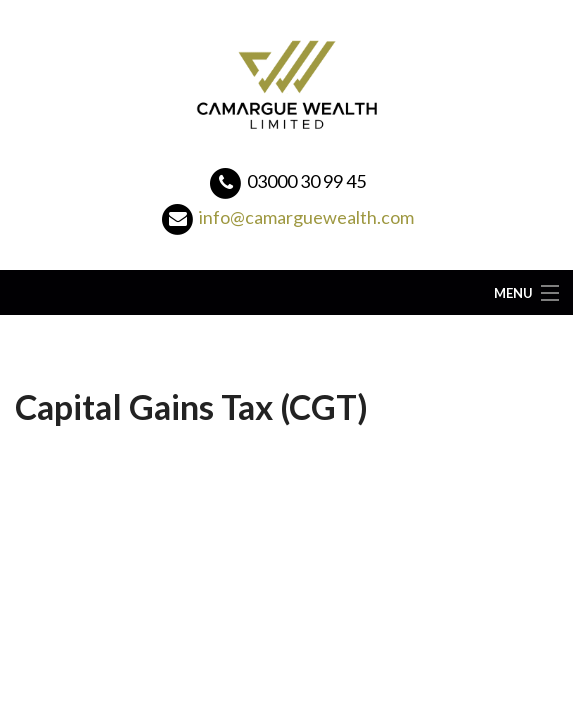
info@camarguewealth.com (306, 217)
